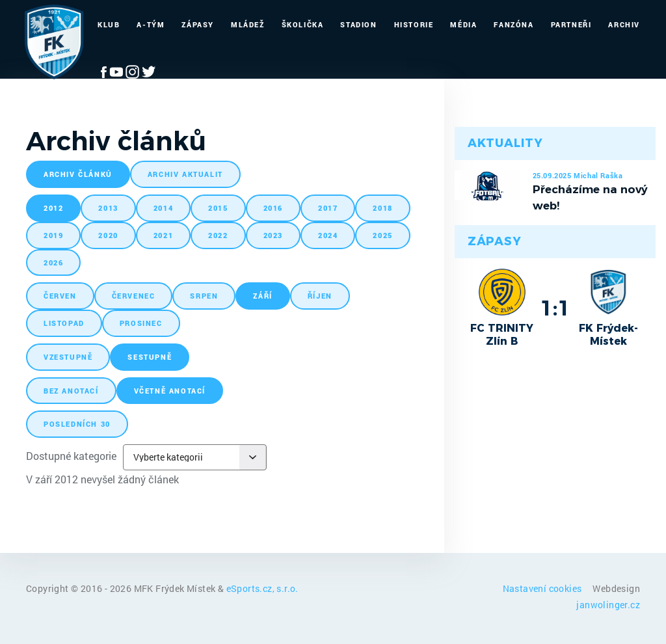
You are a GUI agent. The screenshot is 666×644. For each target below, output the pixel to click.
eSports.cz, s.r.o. (262, 588)
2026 (53, 262)
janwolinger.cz (608, 605)
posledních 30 (77, 424)
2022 (218, 235)
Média (463, 24)
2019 (53, 235)
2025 (382, 235)
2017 (328, 208)
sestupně (150, 357)
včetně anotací (170, 391)
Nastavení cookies (543, 588)
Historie (414, 24)
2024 (328, 235)
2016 (273, 208)
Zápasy (198, 24)
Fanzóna (513, 24)
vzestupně (68, 357)
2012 (53, 208)
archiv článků (78, 174)
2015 (218, 208)
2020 (108, 235)
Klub (109, 24)
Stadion (358, 24)
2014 (163, 208)
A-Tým (151, 24)
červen (60, 296)
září (262, 296)
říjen (320, 296)
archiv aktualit (185, 174)
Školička (303, 24)
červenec (134, 296)
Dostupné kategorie (71, 456)
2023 (273, 235)
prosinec (141, 323)
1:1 (555, 308)
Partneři (571, 24)
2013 (108, 208)
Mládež (248, 24)
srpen (204, 296)
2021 (163, 235)
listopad (64, 323)
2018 (382, 208)
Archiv (624, 24)
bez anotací (71, 391)
